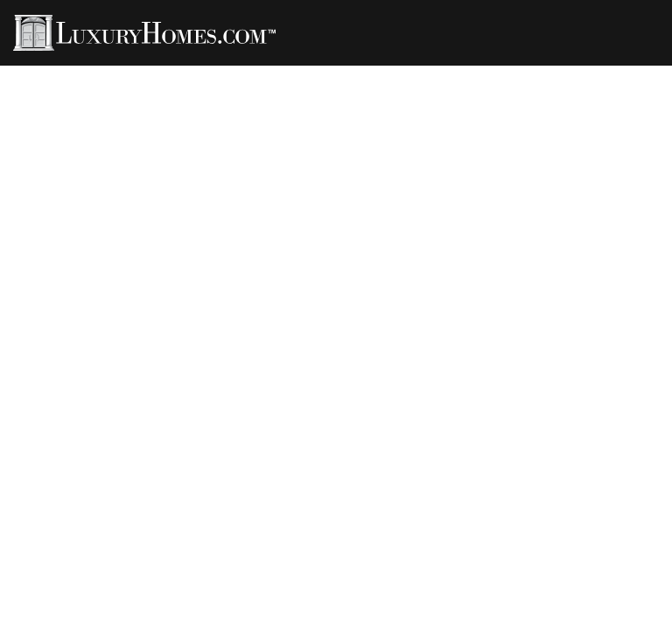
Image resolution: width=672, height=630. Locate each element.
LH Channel (423, 72)
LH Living (259, 72)
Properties (101, 72)
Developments (532, 72)
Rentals (337, 72)
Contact (630, 72)
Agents (184, 72)
